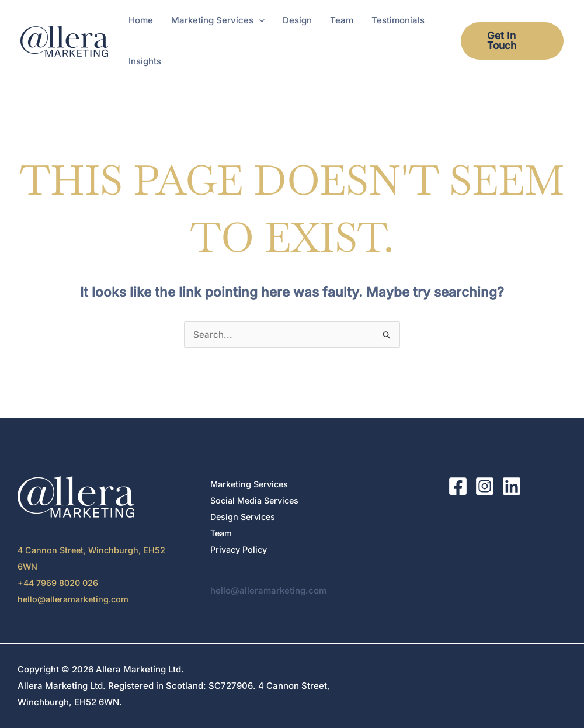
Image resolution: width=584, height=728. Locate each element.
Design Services (245, 517)
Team (222, 533)
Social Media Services (258, 500)
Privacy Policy (241, 550)
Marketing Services (251, 484)
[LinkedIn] (512, 486)
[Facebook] (458, 486)
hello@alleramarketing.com (76, 599)
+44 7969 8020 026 (60, 583)
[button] (258, 20)
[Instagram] (485, 486)
